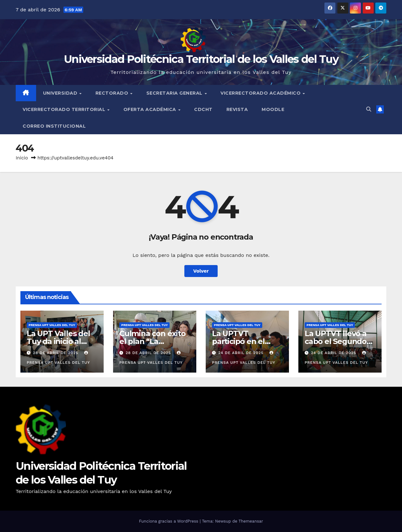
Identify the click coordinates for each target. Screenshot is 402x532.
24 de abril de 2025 (242, 353)
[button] (369, 109)
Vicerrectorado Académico (261, 93)
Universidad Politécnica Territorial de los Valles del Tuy (201, 59)
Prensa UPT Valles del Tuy (52, 325)
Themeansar (251, 521)
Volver (201, 271)
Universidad (61, 93)
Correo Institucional (54, 126)
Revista (237, 109)
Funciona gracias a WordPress (169, 521)
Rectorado (113, 93)
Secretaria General (175, 93)
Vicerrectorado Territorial (65, 109)
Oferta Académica (151, 109)
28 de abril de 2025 (56, 353)
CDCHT (203, 109)
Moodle (273, 109)
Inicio (22, 158)
